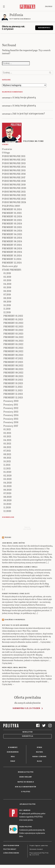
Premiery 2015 (11, 419)
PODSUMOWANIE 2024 (14, 202)
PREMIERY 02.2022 (13, 323)
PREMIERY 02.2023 (13, 326)
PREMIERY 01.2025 (12, 213)
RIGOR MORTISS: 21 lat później (15, 646)
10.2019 (7, 305)
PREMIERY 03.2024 (12, 223)
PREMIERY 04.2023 (13, 341)
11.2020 (7, 507)
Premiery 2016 (11, 422)
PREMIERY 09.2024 (12, 252)
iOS (21, 810)
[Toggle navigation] (4, 7)
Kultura (40, 752)
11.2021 (7, 465)
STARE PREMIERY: (12, 270)
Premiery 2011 (11, 404)
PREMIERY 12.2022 (13, 394)
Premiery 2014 (11, 415)
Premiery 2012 (11, 408)
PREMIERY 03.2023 (13, 334)
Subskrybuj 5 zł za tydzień (26, 708)
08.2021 (7, 454)
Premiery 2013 (11, 412)
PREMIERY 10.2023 (13, 383)
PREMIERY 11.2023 (13, 390)
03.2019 (7, 280)
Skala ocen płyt (10, 266)
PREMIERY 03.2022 (13, 330)
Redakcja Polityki (26, 772)
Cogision (38, 846)
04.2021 (7, 440)
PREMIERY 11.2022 (13, 387)
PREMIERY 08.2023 (13, 369)
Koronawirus (13, 752)
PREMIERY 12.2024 (12, 263)
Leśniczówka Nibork (11, 853)
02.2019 (7, 277)
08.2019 (7, 298)
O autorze (7, 149)
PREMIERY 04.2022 (13, 337)
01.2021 (7, 429)
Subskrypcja (28, 736)
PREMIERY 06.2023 (13, 355)
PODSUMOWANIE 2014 (14, 167)
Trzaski (8, 537)
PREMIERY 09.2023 (13, 376)
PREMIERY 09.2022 (13, 372)
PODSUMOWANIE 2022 (14, 195)
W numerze (13, 747)
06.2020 (8, 490)
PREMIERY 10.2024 (12, 255)
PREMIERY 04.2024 (12, 231)
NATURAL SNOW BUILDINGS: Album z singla (20, 567)
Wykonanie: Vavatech (36, 849)
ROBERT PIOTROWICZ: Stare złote (16, 594)
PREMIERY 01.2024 (12, 209)
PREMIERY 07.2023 (13, 362)
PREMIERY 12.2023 (13, 397)
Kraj (13, 757)
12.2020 (7, 511)
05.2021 (7, 443)
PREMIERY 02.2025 (12, 220)
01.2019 (7, 273)
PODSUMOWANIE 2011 (14, 156)
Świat (13, 761)
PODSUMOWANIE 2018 (14, 181)
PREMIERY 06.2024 (12, 241)
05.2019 (7, 287)
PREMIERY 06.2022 (13, 351)
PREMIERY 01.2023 (13, 319)
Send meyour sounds (27, 528)
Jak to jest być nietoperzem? (29, 113)
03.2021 (7, 436)
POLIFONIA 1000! (11, 206)
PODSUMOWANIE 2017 (14, 177)
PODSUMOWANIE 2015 (14, 170)
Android (27, 810)
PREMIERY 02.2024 (12, 216)
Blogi (39, 761)
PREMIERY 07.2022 (13, 358)
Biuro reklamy (26, 777)
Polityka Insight (10, 849)
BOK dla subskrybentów (26, 787)
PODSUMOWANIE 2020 (14, 188)
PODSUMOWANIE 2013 (14, 163)
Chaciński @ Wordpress (15, 620)
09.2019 (7, 302)
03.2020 (8, 479)
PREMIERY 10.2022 (13, 380)
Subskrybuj (44, 28)
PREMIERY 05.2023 (13, 348)
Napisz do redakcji (26, 782)
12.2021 (7, 468)
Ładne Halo (44, 846)
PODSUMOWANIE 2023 (14, 199)
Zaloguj (49, 6)
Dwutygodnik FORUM (11, 846)
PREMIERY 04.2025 (12, 234)
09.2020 (8, 500)
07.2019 (7, 294)
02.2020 (8, 475)
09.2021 (7, 458)
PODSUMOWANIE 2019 (14, 184)
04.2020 (8, 483)
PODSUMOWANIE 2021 (14, 192)
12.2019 (7, 312)
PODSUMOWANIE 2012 (14, 160)
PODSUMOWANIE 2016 (14, 174)
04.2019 (7, 284)
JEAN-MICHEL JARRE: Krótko (14, 543)
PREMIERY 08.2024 (12, 248)
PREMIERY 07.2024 (12, 245)
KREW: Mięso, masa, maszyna (14, 668)
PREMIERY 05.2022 (13, 344)
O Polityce (26, 792)
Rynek (40, 747)
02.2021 (7, 433)
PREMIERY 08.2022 (13, 365)
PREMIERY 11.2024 (12, 259)
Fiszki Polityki (25, 827)
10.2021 (7, 461)
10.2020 (7, 504)
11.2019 (7, 309)
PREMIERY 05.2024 (12, 238)
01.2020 (7, 472)
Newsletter (28, 732)
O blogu (6, 152)
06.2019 (7, 291)
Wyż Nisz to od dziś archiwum (15, 625)
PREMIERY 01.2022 (13, 316)
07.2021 (7, 451)
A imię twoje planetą (24, 97)
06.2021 (7, 447)
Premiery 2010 (11, 401)
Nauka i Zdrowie (39, 757)
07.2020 (7, 493)
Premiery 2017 (11, 426)
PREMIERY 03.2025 (12, 227)
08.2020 (8, 497)
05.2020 (8, 486)
